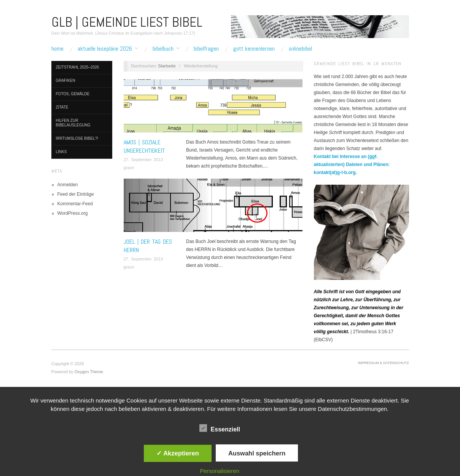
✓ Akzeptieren (178, 453)
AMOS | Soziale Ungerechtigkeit (144, 146)
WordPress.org (73, 213)
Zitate (62, 107)
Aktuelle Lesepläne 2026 (105, 49)
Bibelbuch (163, 49)
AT (227, 83)
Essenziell (220, 428)
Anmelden (68, 185)
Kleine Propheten (261, 83)
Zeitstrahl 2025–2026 (78, 67)
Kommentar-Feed (75, 204)
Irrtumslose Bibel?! (77, 138)
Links (61, 152)
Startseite (167, 66)
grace (129, 168)
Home (57, 49)
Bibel (237, 83)
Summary (290, 83)
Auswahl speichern (257, 453)
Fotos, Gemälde (73, 94)
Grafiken (66, 81)
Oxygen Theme (89, 372)
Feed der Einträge (76, 194)
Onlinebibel (300, 49)
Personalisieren (220, 471)
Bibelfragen (206, 49)
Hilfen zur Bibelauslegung (73, 123)
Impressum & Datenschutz (383, 363)
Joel (238, 182)
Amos (217, 83)
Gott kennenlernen (254, 49)
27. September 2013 (143, 160)
